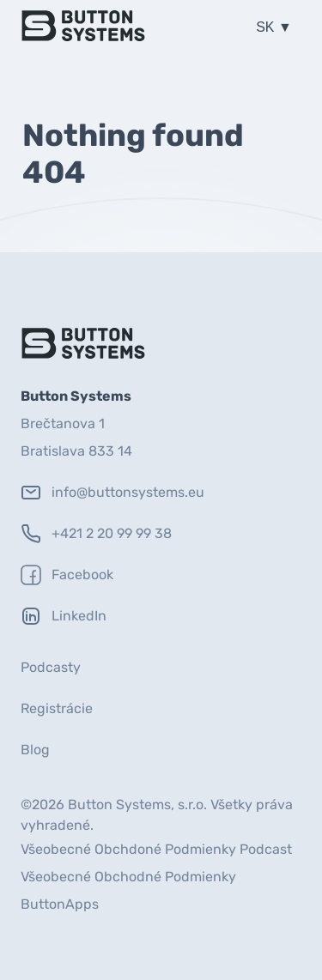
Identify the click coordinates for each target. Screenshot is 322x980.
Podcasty (51, 667)
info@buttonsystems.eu (112, 493)
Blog (35, 750)
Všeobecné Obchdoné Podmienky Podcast (156, 849)
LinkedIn (64, 616)
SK (267, 27)
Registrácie (57, 708)
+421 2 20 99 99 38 (96, 534)
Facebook (67, 575)
